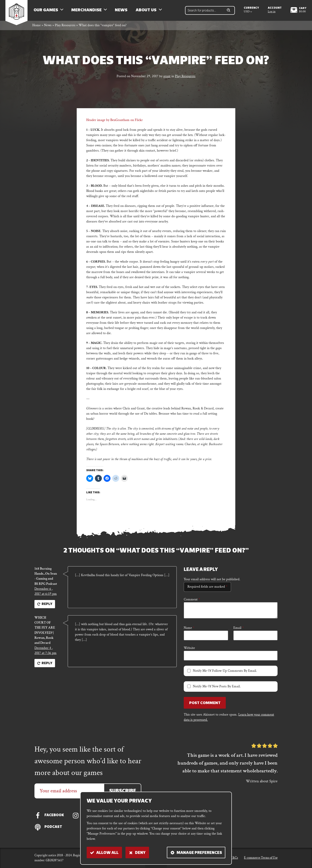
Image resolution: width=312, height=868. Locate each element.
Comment (192, 601)
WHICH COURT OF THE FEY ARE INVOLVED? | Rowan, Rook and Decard (45, 633)
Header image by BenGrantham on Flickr (115, 122)
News (122, 11)
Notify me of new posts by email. (217, 688)
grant (167, 78)
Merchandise (88, 11)
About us (147, 11)
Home (37, 27)
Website (189, 649)
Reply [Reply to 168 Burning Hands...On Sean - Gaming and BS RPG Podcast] (45, 606)
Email (239, 629)
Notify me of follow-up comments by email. (225, 672)
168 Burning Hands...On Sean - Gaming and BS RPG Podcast (46, 578)
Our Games (47, 11)
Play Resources (65, 27)
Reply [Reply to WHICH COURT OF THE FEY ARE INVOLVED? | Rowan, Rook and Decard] (45, 667)
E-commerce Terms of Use (261, 858)
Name (189, 629)
